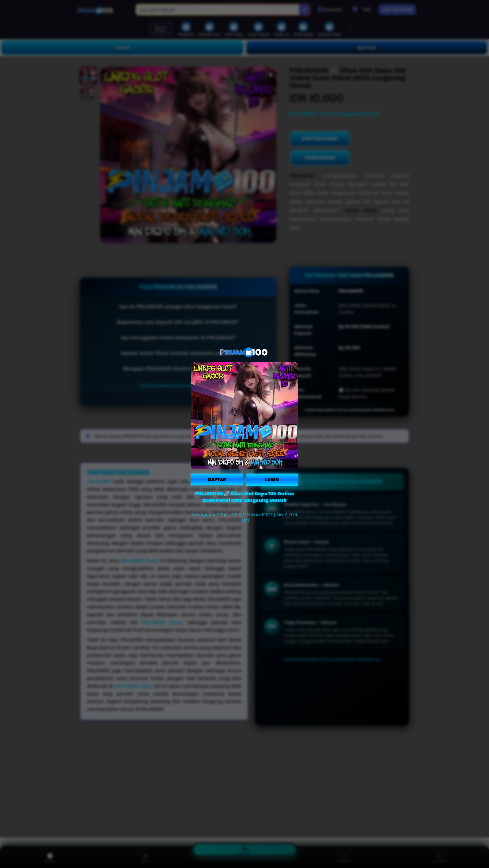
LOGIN (272, 480)
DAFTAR (217, 480)
